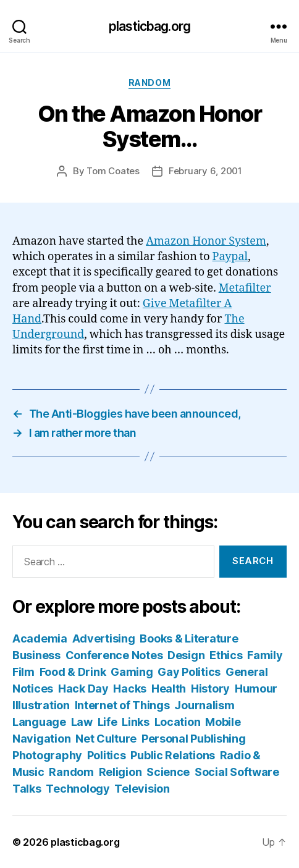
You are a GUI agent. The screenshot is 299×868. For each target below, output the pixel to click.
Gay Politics (189, 672)
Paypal (230, 257)
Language (39, 722)
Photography (47, 755)
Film (23, 672)
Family (265, 655)
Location (178, 722)
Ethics (226, 655)
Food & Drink (73, 672)
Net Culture (106, 739)
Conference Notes (114, 655)
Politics (107, 755)
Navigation (41, 739)
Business (36, 655)
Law (82, 722)
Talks (27, 789)
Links (136, 722)
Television (142, 789)
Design (186, 655)
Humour (256, 689)
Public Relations (173, 755)
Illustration (41, 705)
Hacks (130, 689)
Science (168, 772)
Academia (40, 638)
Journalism (204, 705)
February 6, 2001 (205, 171)
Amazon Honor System (206, 241)
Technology (78, 789)
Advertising (104, 638)
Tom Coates (113, 171)
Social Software (237, 772)
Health (169, 689)
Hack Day (83, 689)
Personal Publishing (194, 739)
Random (149, 82)
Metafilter (245, 288)
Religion (120, 772)
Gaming (132, 672)
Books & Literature (189, 638)
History (210, 689)
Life (107, 722)
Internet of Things (122, 705)
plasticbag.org (149, 26)
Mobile (223, 722)
